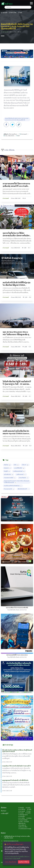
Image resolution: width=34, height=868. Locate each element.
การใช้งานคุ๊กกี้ (5, 814)
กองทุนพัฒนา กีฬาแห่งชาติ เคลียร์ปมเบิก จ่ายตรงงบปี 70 (16, 766)
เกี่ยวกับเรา (4, 811)
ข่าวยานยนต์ (5, 32)
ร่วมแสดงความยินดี (10, 478)
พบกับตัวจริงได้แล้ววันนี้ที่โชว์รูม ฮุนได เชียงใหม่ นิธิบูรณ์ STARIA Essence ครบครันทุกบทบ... (17, 284)
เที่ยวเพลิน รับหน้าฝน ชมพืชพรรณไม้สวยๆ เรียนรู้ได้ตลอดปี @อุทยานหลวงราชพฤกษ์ (17, 751)
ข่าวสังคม (29, 818)
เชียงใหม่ (7, 465)
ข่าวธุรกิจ (28, 808)
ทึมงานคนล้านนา (13, 134)
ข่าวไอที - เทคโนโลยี (24, 822)
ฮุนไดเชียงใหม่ (9, 474)
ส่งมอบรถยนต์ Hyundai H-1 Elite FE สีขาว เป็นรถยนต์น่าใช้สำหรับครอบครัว (17, 482)
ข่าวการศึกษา (22, 809)
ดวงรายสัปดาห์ (22, 825)
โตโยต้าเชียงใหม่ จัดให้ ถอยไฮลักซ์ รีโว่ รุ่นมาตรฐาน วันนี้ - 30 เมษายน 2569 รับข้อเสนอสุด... (17, 383)
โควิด (16, 465)
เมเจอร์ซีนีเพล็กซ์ (19, 468)
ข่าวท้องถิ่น (21, 808)
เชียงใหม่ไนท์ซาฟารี (23, 489)
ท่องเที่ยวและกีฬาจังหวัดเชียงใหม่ (13, 486)
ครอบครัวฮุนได (23, 478)
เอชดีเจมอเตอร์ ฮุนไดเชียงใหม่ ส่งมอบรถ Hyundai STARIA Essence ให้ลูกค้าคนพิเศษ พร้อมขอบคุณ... (16, 432)
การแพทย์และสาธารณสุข (25, 829)
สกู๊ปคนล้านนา (22, 823)
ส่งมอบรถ (7, 468)
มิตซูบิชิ (7, 471)
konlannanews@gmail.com (11, 841)
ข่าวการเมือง (22, 818)
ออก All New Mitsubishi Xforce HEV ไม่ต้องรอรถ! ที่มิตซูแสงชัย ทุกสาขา (16, 333)
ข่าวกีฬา (29, 809)
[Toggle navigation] (31, 3)
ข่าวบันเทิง (28, 813)
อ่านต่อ (20, 13)
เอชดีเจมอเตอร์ (21, 474)
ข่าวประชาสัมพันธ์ (23, 820)
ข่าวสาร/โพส (13, 13)
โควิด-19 (25, 465)
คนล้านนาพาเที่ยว (23, 827)
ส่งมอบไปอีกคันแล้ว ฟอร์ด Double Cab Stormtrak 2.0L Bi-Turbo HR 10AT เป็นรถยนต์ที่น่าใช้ (17, 119)
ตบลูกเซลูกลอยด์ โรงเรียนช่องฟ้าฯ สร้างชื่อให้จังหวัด (15, 780)
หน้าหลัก (4, 13)
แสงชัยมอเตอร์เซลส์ (19, 471)
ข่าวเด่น (29, 811)
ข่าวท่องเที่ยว (22, 816)
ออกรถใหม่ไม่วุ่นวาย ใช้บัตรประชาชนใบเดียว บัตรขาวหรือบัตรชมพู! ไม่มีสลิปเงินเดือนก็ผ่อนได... (16, 234)
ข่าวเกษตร (21, 813)
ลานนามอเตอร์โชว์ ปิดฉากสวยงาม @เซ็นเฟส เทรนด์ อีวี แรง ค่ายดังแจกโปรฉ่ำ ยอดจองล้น (16, 185)
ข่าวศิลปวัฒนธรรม (23, 815)
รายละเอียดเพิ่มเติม (11, 862)
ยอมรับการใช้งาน (24, 862)
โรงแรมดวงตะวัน (9, 489)
